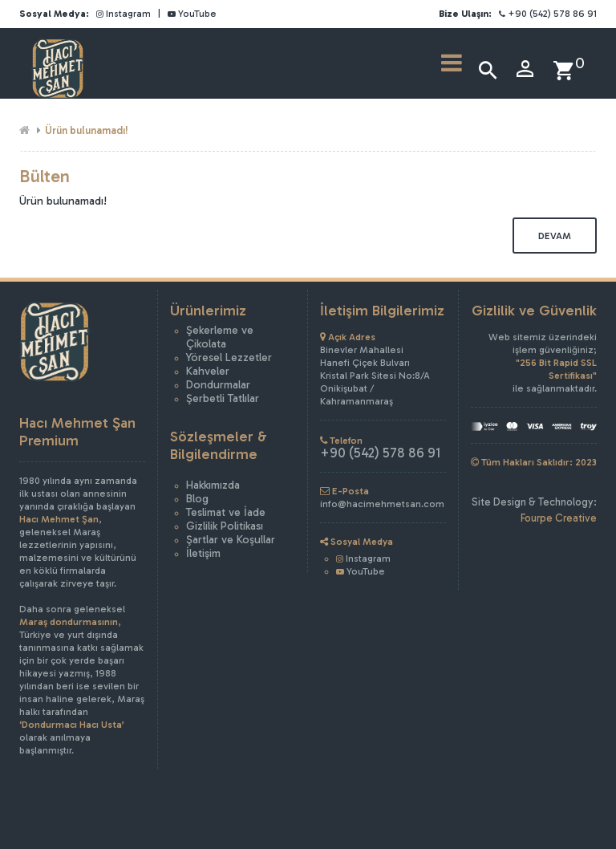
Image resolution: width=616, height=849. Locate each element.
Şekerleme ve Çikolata (220, 337)
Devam (555, 236)
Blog (197, 499)
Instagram (124, 14)
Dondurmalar (218, 385)
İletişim (203, 553)
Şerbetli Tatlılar (223, 398)
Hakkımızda (213, 485)
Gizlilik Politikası (225, 526)
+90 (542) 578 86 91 (548, 14)
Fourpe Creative (559, 518)
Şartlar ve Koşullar (231, 540)
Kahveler (208, 371)
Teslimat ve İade (226, 512)
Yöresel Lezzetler (229, 357)
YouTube (192, 14)
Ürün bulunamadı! (87, 130)
